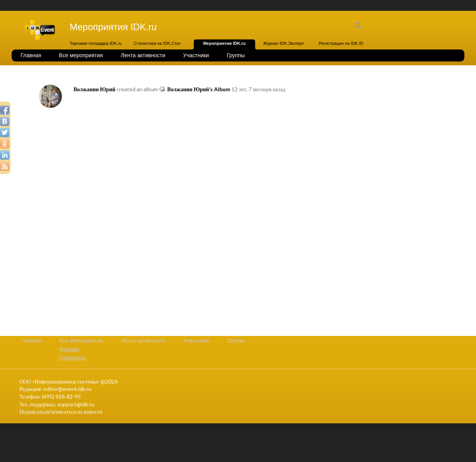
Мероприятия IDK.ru (224, 43)
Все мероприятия (81, 55)
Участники (196, 55)
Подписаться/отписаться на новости (61, 412)
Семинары (72, 358)
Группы (236, 55)
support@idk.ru (76, 404)
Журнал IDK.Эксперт (284, 43)
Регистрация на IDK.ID (341, 43)
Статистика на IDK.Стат (157, 43)
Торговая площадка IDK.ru (96, 43)
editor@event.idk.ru (67, 389)
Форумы (69, 349)
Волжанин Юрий (94, 89)
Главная (31, 55)
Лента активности (143, 55)
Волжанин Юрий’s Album (199, 89)
